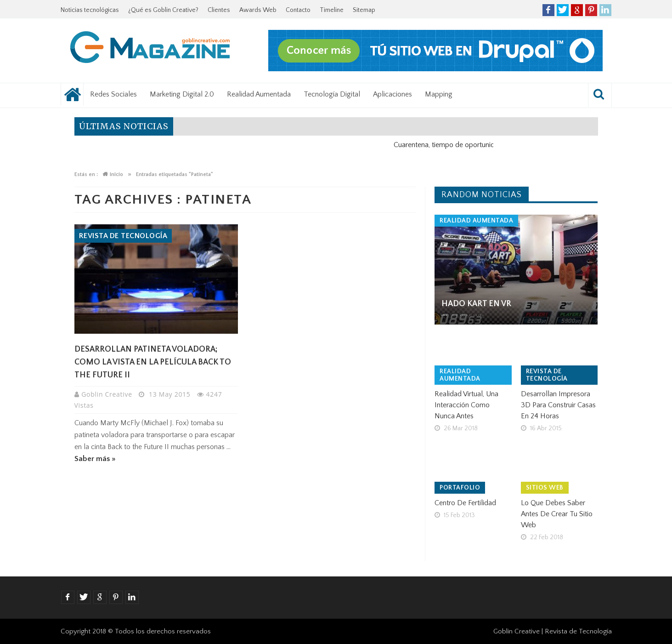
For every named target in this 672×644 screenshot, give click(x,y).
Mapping (439, 94)
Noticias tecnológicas (90, 10)
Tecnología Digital (332, 94)
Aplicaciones (392, 94)
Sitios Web (545, 488)
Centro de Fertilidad (465, 503)
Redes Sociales (113, 94)
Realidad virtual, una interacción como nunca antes (466, 405)
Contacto (298, 10)
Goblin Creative (108, 394)
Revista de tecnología (123, 236)
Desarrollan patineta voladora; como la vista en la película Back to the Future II (153, 362)
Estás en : (86, 174)
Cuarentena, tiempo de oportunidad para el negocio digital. (489, 145)
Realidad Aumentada (259, 94)
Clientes (219, 10)
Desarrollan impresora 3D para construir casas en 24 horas (558, 405)
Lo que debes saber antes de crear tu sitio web (557, 514)
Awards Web (258, 10)
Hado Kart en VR (476, 304)
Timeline (332, 10)
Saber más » (95, 459)
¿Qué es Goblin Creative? (163, 10)
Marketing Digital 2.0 (182, 94)
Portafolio (460, 488)
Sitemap (364, 10)
